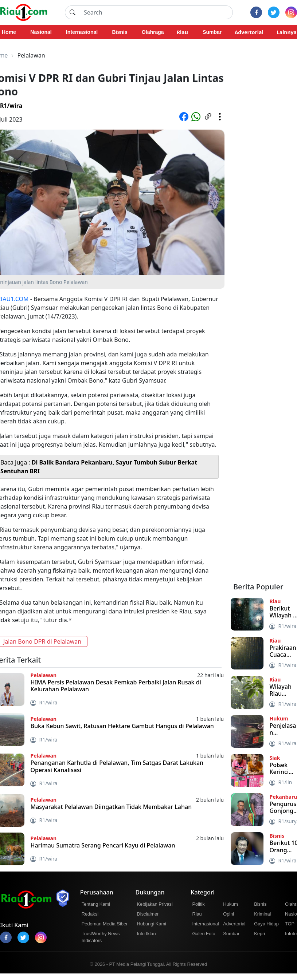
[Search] (156, 12)
